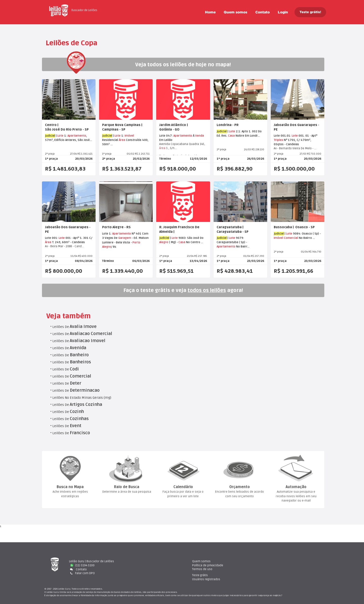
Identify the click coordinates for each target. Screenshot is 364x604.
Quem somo (235, 12)
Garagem (125, 238)
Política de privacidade (208, 565)
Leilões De (74, 327)
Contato (263, 12)
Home (210, 12)
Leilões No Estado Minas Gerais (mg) (82, 398)
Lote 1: (107, 234)
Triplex (278, 140)
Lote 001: (52, 238)
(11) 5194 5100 (82, 565)
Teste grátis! (310, 12)
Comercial (291, 238)
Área (122, 140)
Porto (136, 243)
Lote (60, 136)
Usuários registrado (280, 565)
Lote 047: (166, 136)
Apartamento (77, 136)
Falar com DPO (82, 573)
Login (283, 12)
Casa (231, 136)
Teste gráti (274, 561)
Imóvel (129, 136)
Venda (200, 136)
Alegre (107, 247)
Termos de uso (202, 569)
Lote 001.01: (283, 136)
